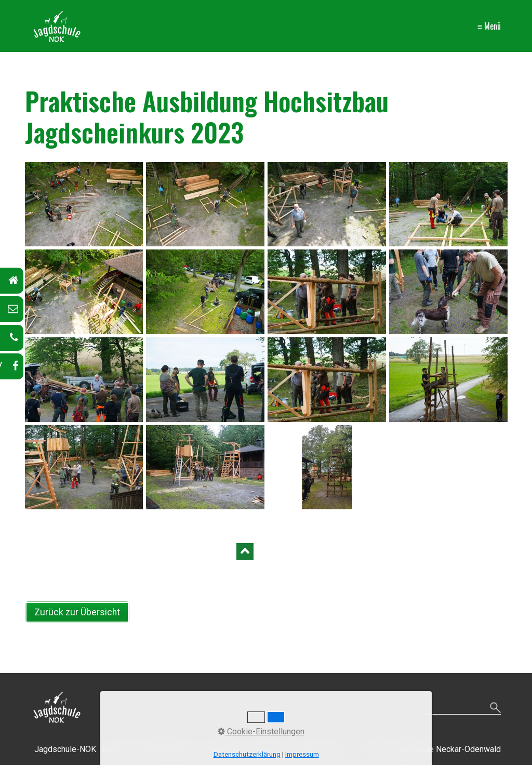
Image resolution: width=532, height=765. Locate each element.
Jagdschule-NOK (65, 749)
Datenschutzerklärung (247, 754)
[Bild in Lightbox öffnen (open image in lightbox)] (84, 205)
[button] (77, 612)
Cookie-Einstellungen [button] (261, 731)
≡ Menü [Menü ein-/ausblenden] (489, 26)
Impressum (302, 754)
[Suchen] (495, 708)
